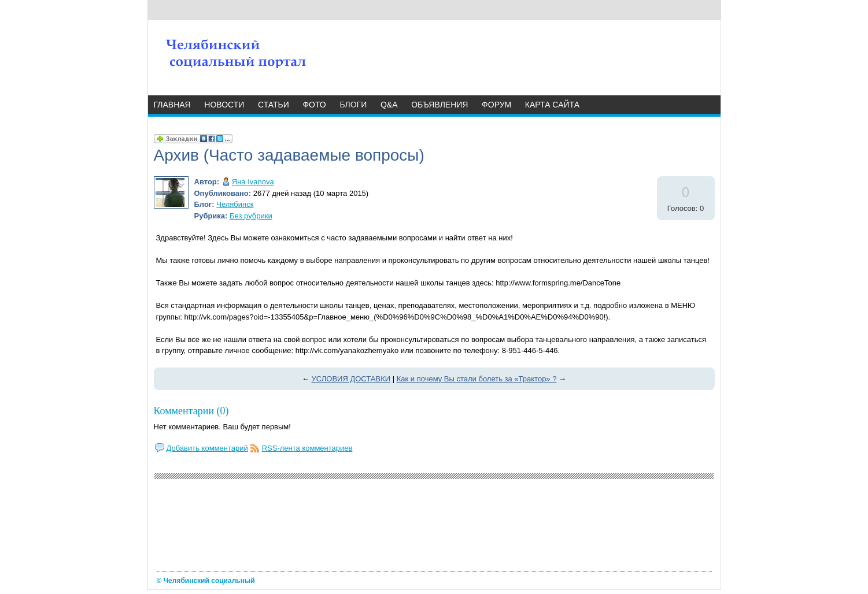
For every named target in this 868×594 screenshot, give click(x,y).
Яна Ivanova (253, 182)
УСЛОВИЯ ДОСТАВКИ (351, 379)
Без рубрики (251, 216)
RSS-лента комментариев (307, 448)
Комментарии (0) (191, 411)
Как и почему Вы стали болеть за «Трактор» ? (477, 379)
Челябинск (235, 204)
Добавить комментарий (207, 448)
